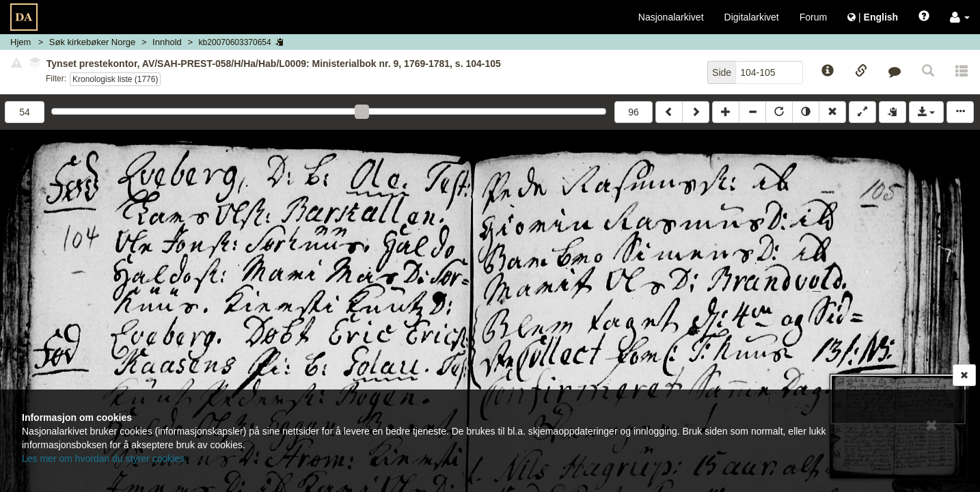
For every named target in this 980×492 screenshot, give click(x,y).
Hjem (21, 42)
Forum (813, 17)
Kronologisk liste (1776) (115, 79)
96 (634, 112)
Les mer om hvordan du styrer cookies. (105, 459)
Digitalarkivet (752, 17)
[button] (960, 17)
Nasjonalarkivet (671, 17)
